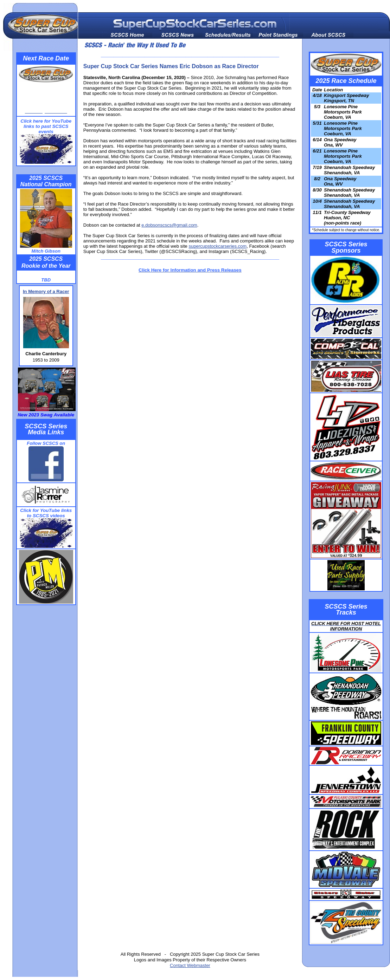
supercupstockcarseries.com (218, 246)
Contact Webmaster (190, 965)
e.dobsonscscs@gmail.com (169, 225)
